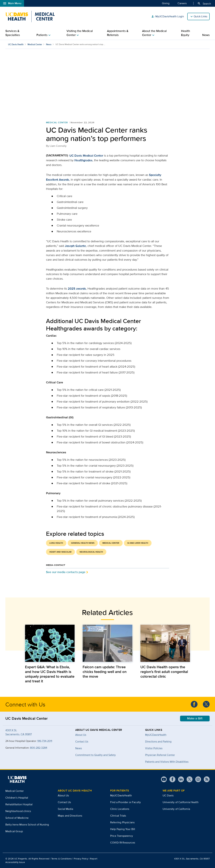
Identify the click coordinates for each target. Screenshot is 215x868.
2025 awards (77, 289)
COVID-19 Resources (123, 843)
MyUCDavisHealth (156, 735)
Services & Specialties (13, 33)
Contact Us (64, 802)
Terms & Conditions (62, 859)
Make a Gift (195, 718)
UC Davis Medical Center (86, 156)
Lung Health (56, 543)
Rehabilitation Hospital (19, 804)
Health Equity (186, 33)
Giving (166, 3)
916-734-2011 (45, 741)
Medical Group (14, 831)
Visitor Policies (154, 748)
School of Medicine (17, 818)
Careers (182, 3)
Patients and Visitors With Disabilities (167, 762)
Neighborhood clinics (18, 811)
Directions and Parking (158, 741)
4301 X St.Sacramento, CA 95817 (19, 732)
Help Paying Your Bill (123, 829)
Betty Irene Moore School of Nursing (27, 825)
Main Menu (12, 3)
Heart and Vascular (60, 552)
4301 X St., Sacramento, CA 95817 (192, 859)
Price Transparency (122, 836)
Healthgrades (83, 160)
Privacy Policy (81, 859)
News (206, 35)
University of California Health (181, 802)
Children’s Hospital (17, 798)
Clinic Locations (120, 809)
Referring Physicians (122, 822)
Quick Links (200, 16)
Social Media (65, 809)
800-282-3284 (39, 748)
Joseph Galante (75, 246)
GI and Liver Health (138, 543)
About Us (63, 795)
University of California (176, 809)
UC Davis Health (16, 44)
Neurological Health (91, 552)
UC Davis (168, 795)
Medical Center (35, 44)
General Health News (83, 543)
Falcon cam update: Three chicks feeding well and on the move (105, 672)
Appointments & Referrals (118, 33)
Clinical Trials (118, 816)
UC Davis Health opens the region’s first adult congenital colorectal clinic (164, 672)
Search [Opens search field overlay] (204, 4)
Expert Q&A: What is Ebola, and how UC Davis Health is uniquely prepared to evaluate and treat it (50, 674)
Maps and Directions (70, 816)
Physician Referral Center (160, 755)
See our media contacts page (66, 572)
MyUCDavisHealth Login (168, 16)
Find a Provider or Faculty (125, 802)
